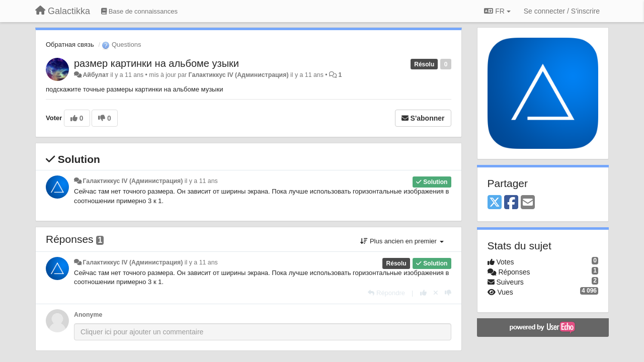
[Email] (528, 203)
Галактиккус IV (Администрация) (239, 75)
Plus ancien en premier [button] (402, 241)
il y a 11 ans (201, 181)
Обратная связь (70, 44)
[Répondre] (386, 293)
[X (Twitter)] (495, 203)
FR (497, 11)
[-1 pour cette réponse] (448, 293)
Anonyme (88, 315)
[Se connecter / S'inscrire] (562, 11)
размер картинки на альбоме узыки (156, 63)
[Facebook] (511, 203)
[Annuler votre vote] (436, 293)
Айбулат (95, 75)
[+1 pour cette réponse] (423, 293)
